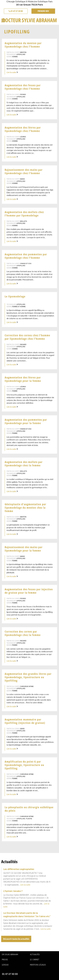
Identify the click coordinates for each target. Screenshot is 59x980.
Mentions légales (38, 965)
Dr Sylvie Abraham (10, 954)
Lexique (5, 965)
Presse (5, 960)
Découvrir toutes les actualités (16, 939)
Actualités (35, 954)
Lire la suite (12, 73)
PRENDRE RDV (43, 11)
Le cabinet (35, 960)
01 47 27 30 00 (16, 11)
